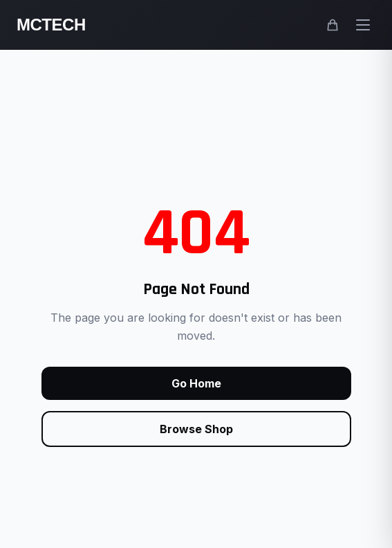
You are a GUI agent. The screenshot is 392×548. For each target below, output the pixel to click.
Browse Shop (196, 429)
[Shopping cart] (333, 25)
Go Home (196, 383)
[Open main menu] (363, 25)
